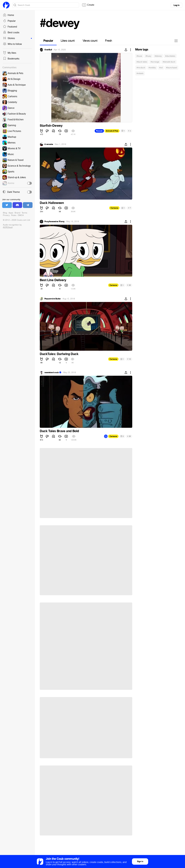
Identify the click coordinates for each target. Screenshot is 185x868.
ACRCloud (8, 227)
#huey (148, 56)
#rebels (140, 73)
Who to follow (12, 44)
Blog (5, 213)
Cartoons (114, 208)
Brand (17, 213)
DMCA (21, 215)
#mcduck (141, 68)
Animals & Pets (112, 131)
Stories (17, 38)
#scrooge (155, 62)
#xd (161, 68)
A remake (49, 144)
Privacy (6, 215)
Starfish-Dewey (51, 126)
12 (129, 359)
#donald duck (169, 62)
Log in (176, 5)
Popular (9, 21)
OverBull (48, 50)
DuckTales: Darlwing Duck (59, 354)
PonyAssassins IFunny (54, 222)
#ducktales (170, 56)
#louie (139, 56)
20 (129, 285)
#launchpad (171, 68)
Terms (24, 213)
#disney (158, 56)
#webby (152, 68)
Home (8, 15)
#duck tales (142, 62)
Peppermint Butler (52, 299)
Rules (14, 215)
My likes (10, 53)
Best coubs (11, 33)
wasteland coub (52, 373)
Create (88, 5)
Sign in (140, 861)
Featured (10, 27)
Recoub (99, 131)
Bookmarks (11, 59)
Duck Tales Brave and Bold (59, 431)
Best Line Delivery (53, 280)
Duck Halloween (52, 203)
